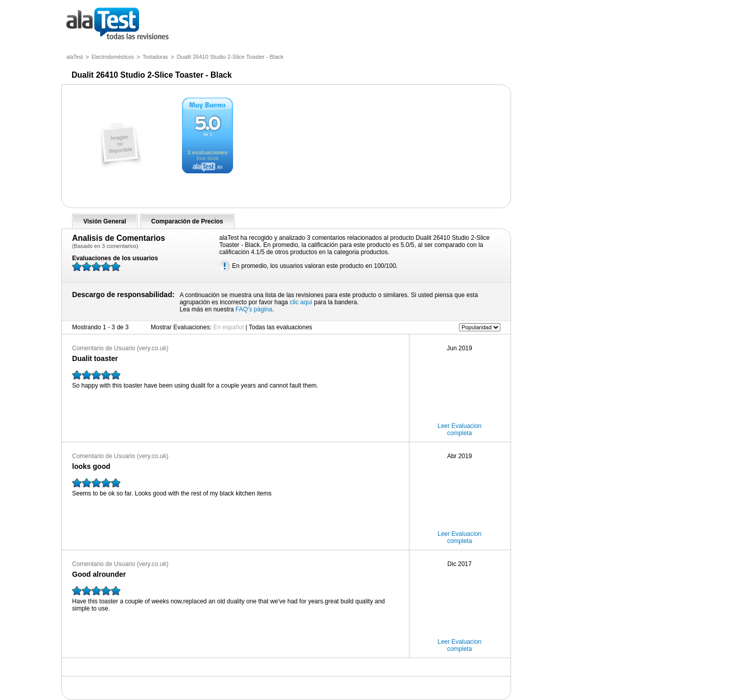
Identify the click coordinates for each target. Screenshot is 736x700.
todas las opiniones (125, 24)
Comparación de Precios (187, 221)
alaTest (75, 57)
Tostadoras (155, 57)
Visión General (105, 221)
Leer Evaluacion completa (459, 430)
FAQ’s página (254, 309)
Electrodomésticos (113, 57)
